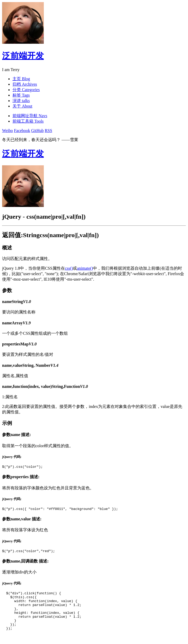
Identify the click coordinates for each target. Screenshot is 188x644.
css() (69, 268)
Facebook (22, 131)
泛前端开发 (23, 56)
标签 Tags (21, 95)
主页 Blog (21, 79)
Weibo (7, 131)
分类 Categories (26, 90)
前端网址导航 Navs (30, 116)
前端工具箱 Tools (28, 121)
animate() (85, 268)
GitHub (38, 131)
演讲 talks (21, 101)
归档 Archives (25, 84)
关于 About (22, 106)
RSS (48, 131)
